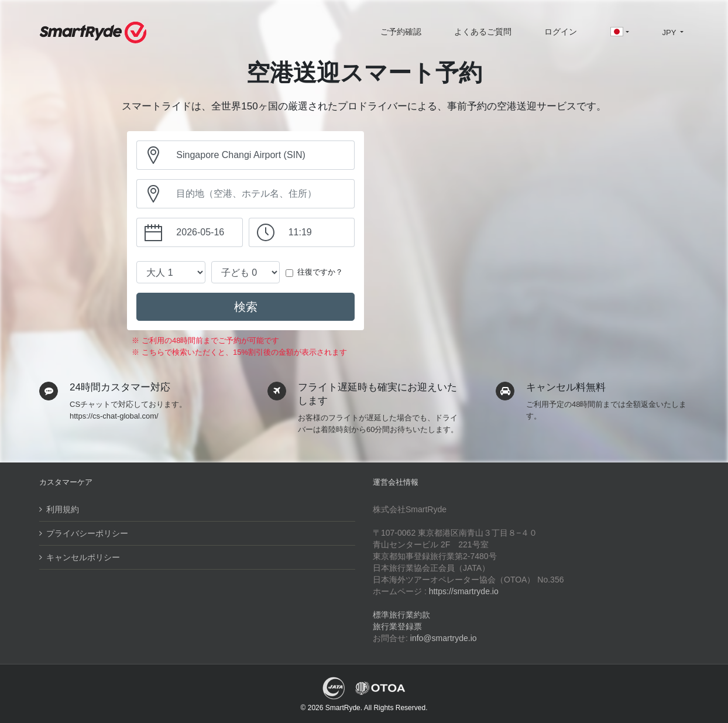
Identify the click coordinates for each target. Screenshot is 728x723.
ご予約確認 (401, 32)
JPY (670, 32)
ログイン (561, 32)
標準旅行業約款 (401, 615)
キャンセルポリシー (83, 557)
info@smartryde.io (444, 638)
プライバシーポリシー (87, 533)
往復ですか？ (320, 272)
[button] (619, 33)
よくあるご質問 (483, 32)
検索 (246, 307)
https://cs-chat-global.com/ (114, 416)
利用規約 (63, 509)
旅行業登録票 (397, 626)
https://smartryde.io (464, 591)
